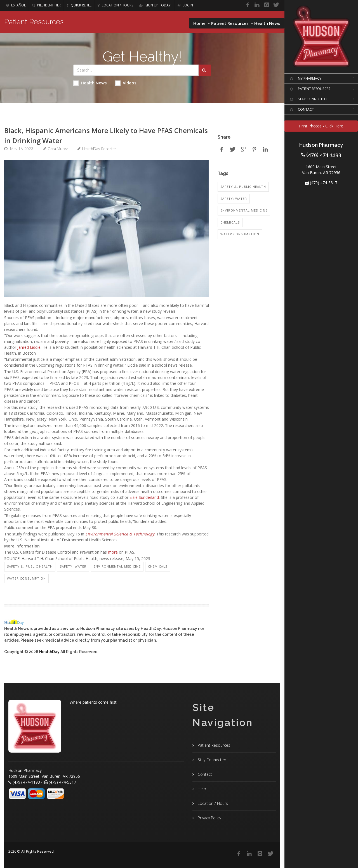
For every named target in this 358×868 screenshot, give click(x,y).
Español (16, 5)
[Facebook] (248, 5)
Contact (204, 774)
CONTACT (301, 110)
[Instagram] (267, 5)
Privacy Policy (209, 818)
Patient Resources (230, 23)
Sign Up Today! (155, 5)
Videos (126, 83)
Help (201, 789)
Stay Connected (211, 760)
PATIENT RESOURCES (309, 89)
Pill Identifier (46, 5)
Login (185, 5)
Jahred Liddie (29, 347)
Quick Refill (79, 5)
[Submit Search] (205, 70)
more (113, 552)
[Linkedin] (257, 5)
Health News (90, 83)
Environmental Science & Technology (120, 534)
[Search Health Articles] (136, 70)
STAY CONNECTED (308, 99)
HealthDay (49, 652)
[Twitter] (276, 5)
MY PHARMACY (305, 79)
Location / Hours (115, 5)
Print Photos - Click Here (321, 126)
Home (199, 23)
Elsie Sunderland (144, 497)
